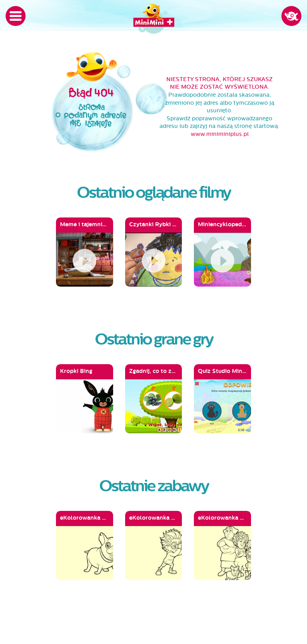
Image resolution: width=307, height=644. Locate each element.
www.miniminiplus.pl (220, 134)
